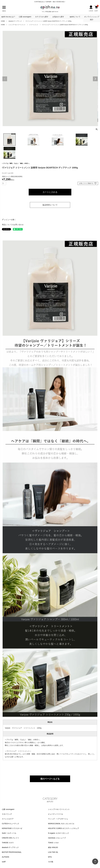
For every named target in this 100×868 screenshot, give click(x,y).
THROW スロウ (8, 843)
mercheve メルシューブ (57, 838)
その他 (51, 862)
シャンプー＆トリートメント (17, 25)
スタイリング (7, 814)
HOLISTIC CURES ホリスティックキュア (64, 828)
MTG (50, 857)
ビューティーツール (56, 814)
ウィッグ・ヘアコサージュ (58, 819)
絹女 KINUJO (53, 847)
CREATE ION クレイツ (10, 838)
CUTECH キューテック (11, 824)
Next (95, 79)
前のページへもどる (50, 779)
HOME (3, 25)
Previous (5, 79)
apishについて (75, 17)
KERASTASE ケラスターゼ (12, 828)
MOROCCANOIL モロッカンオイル (61, 824)
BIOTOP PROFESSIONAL (12, 852)
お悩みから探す (58, 17)
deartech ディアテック (10, 847)
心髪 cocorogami (25, 17)
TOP (95, 863)
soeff (4, 862)
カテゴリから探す (42, 17)
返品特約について (50, 205)
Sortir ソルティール (9, 833)
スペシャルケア (8, 819)
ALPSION (6, 857)
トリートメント (34, 25)
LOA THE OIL (53, 852)
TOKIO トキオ (53, 843)
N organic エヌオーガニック (59, 833)
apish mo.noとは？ (8, 17)
